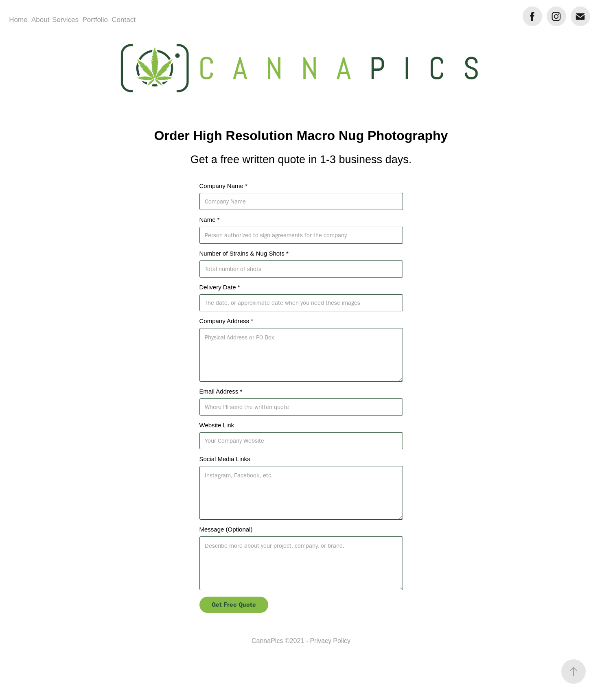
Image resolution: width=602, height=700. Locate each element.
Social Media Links (225, 459)
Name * (210, 220)
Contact (124, 20)
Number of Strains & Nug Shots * (244, 253)
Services (65, 20)
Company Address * (227, 321)
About (40, 20)
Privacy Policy (330, 641)
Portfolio (95, 20)
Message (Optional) (226, 529)
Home (18, 20)
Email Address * (221, 391)
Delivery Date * (220, 287)
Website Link (217, 425)
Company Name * (223, 186)
